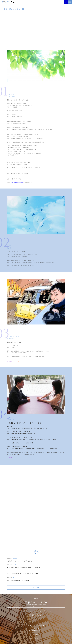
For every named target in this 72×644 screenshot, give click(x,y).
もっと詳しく (13, 461)
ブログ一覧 (36, 592)
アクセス (36, 635)
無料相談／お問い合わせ (36, 615)
